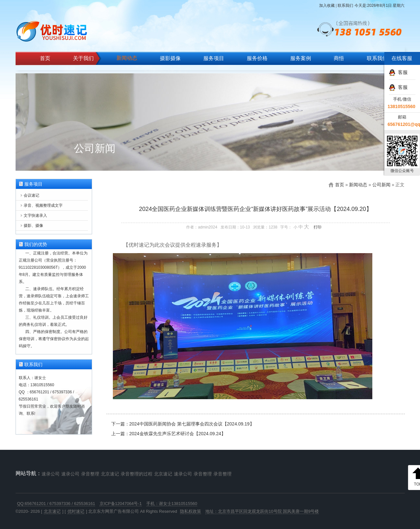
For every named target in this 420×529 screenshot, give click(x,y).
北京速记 (110, 474)
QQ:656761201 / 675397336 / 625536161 (56, 504)
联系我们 (345, 6)
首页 (45, 58)
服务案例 (301, 58)
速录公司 (51, 474)
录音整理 (90, 474)
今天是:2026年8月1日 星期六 (380, 6)
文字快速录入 (35, 215)
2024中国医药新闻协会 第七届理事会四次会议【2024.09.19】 (192, 424)
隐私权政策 (191, 511)
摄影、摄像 (33, 226)
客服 (398, 72)
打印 (318, 227)
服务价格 (257, 58)
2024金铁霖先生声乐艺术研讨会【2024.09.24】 (178, 434)
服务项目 (214, 58)
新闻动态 (127, 58)
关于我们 (83, 58)
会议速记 (31, 195)
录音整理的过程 (137, 474)
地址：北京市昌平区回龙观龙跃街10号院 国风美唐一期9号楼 (262, 511)
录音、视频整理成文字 (43, 205)
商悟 (339, 58)
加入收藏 (327, 6)
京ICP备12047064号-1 (121, 504)
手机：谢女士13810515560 (172, 504)
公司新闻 (381, 185)
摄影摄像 (170, 58)
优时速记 (76, 511)
